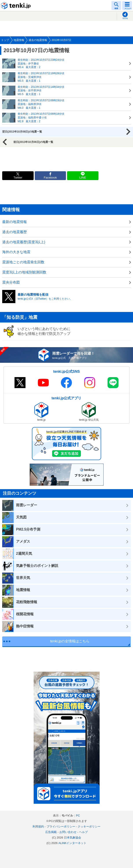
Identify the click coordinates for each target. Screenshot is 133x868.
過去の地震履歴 (15, 232)
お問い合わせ (68, 832)
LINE (83, 178)
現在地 (125, 18)
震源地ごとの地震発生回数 (23, 262)
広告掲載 (51, 832)
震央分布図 (11, 282)
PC (78, 815)
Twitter (18, 178)
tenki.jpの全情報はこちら (70, 641)
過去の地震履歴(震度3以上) (24, 242)
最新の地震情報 (15, 222)
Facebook (50, 178)
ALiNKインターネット (73, 843)
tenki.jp (16, 6)
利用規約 (38, 827)
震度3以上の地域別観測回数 (24, 272)
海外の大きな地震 (16, 252)
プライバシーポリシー (61, 827)
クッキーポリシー (89, 827)
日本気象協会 (73, 838)
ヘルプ (83, 832)
